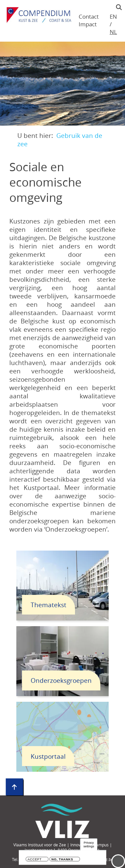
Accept (35, 860)
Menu (118, 861)
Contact (89, 16)
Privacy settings (89, 845)
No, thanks (62, 860)
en (113, 16)
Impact (88, 24)
